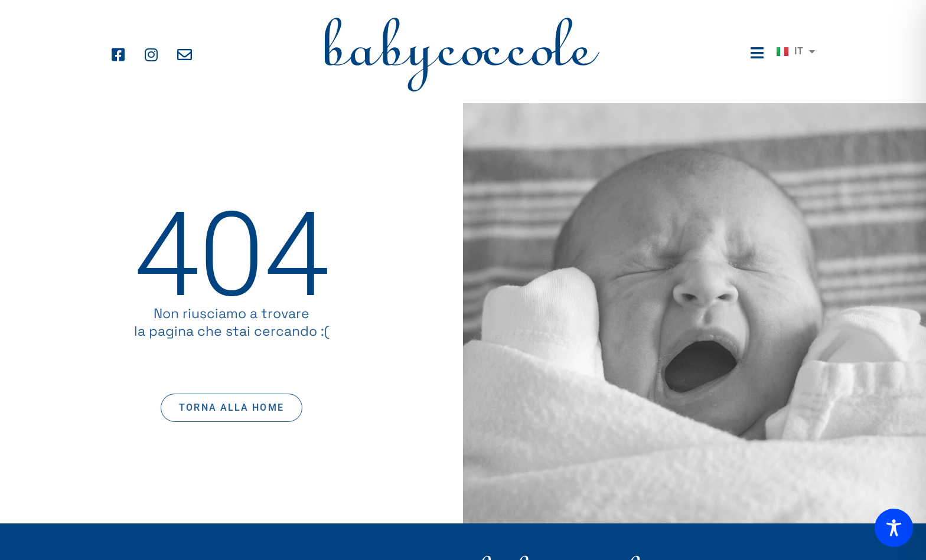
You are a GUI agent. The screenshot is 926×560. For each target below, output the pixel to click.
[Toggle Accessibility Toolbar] (894, 528)
